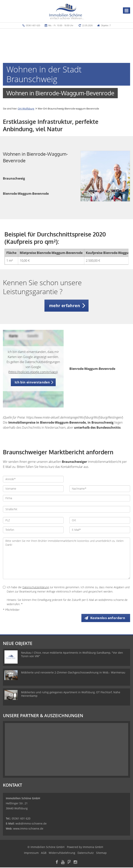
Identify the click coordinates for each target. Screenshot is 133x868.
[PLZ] (33, 520)
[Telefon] (33, 530)
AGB (44, 853)
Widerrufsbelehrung (62, 853)
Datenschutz (86, 853)
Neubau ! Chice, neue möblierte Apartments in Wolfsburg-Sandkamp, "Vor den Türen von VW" (72, 655)
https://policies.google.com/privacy (33, 372)
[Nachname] (100, 489)
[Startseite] (67, 11)
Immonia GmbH (93, 848)
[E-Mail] (100, 530)
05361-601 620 (33, 25)
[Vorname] (33, 489)
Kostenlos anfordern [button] (108, 618)
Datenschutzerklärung (36, 587)
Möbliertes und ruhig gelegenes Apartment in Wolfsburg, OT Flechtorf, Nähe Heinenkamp (71, 695)
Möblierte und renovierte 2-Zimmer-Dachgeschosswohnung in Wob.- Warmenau (73, 673)
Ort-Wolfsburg (26, 109)
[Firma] (66, 498)
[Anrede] (33, 479)
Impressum (31, 853)
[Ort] (100, 520)
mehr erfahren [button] (65, 306)
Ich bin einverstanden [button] (32, 382)
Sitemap (101, 853)
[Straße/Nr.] (66, 509)
